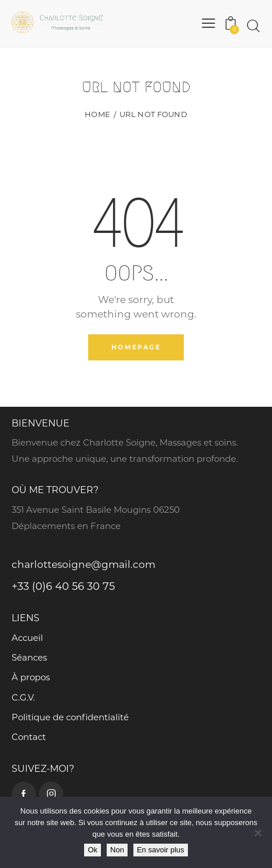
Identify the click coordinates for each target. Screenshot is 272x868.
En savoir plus (161, 850)
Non (117, 850)
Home (97, 114)
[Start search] (253, 26)
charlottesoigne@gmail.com (84, 564)
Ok (93, 850)
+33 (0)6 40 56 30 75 (63, 586)
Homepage (136, 347)
